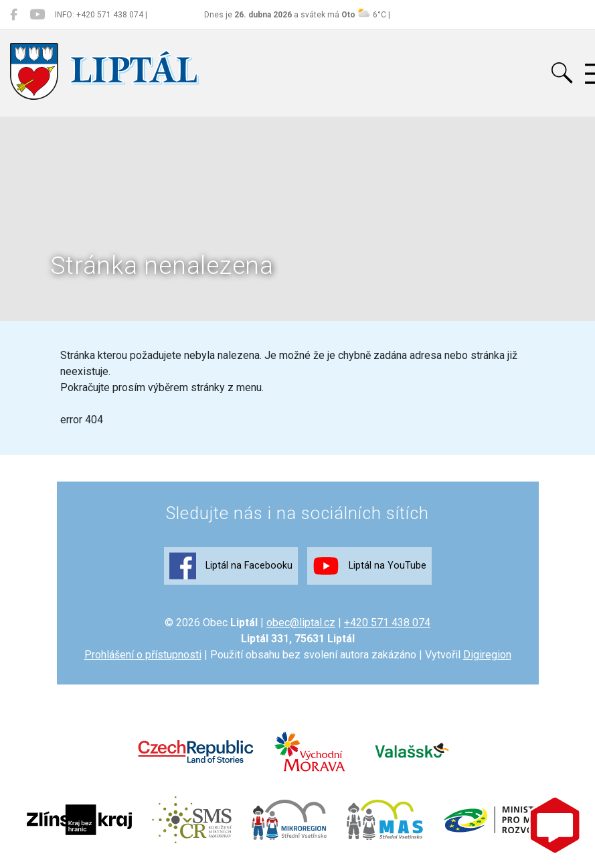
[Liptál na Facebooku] (14, 15)
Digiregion (487, 655)
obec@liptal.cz (301, 623)
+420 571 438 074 (387, 623)
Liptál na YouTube (369, 566)
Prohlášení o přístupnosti (143, 655)
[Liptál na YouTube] (37, 15)
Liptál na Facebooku (231, 566)
